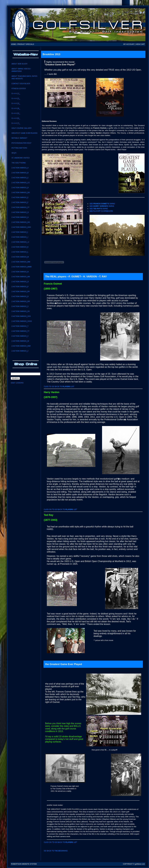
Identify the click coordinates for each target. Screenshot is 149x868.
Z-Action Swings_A (20, 168)
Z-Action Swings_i (20, 232)
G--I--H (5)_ (16, 113)
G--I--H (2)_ (16, 98)
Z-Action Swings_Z (20, 351)
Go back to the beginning (56, 851)
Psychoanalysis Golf (21, 143)
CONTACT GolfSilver (21, 84)
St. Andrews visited (20, 158)
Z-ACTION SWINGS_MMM (21, 267)
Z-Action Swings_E (20, 197)
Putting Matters (19, 148)
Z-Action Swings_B (20, 173)
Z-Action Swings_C (20, 178)
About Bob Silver (19, 64)
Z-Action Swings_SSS (21, 316)
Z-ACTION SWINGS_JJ (20, 242)
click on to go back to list (60, 509)
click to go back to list (59, 387)
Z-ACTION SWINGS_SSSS (22, 321)
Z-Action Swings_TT (20, 331)
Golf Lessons (17, 383)
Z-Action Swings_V (20, 336)
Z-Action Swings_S (20, 306)
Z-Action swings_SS (20, 311)
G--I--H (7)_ (16, 123)
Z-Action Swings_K (20, 247)
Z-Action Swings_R (20, 296)
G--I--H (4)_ (16, 108)
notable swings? (19, 138)
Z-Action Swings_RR (21, 301)
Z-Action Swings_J (20, 237)
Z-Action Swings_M (20, 257)
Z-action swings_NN (21, 277)
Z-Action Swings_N (20, 272)
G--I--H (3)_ (16, 103)
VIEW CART (140, 44)
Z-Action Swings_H (20, 217)
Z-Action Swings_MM (21, 262)
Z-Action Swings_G (20, 212)
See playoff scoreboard (101, 211)
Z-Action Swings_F (20, 202)
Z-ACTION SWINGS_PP (20, 292)
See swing (102, 204)
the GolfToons (18, 163)
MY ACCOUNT (129, 44)
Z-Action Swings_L (20, 252)
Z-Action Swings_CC (21, 183)
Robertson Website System (24, 864)
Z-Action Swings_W (20, 341)
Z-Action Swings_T (20, 326)
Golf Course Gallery (21, 128)
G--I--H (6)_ (16, 118)
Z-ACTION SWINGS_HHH (21, 227)
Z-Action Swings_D (20, 188)
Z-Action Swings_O (20, 282)
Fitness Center (19, 89)
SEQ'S (14, 153)
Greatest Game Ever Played (24, 133)
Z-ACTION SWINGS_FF (20, 207)
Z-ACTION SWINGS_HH (21, 222)
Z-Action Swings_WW (21, 346)
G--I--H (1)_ (16, 94)
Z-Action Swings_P (20, 287)
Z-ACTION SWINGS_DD (21, 193)
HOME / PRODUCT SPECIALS (23, 44)
